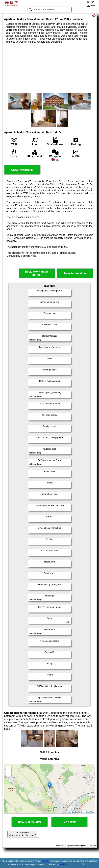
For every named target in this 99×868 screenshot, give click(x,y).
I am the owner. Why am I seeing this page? (22, 834)
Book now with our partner (37, 273)
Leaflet (75, 812)
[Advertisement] (49, 68)
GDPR (63, 864)
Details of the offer (30, 822)
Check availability (22, 170)
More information (75, 273)
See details (69, 822)
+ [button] (9, 769)
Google (46, 861)
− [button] (9, 774)
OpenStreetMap (87, 812)
